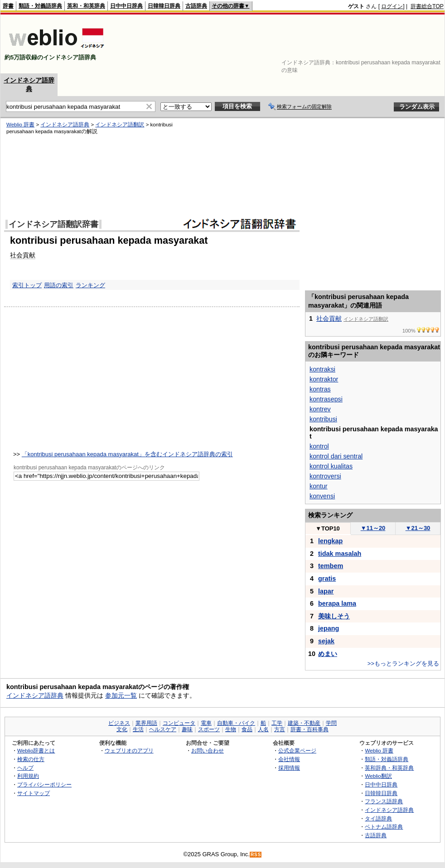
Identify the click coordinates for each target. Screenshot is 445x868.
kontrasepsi (326, 399)
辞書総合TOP (427, 6)
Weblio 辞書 (379, 750)
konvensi (322, 496)
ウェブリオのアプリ (129, 750)
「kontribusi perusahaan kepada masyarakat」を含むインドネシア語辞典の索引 (127, 454)
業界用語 (146, 723)
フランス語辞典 (384, 801)
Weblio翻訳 (378, 776)
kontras (320, 389)
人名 (263, 729)
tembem (331, 566)
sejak (326, 641)
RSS (256, 855)
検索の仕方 (31, 759)
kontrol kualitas (331, 466)
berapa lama (337, 603)
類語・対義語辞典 (40, 6)
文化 (122, 729)
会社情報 (289, 759)
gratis (327, 579)
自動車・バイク (236, 723)
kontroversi (325, 476)
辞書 (8, 6)
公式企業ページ (297, 750)
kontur (319, 486)
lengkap (330, 541)
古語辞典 (196, 6)
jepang (329, 628)
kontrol (319, 446)
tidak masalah (340, 554)
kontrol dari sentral (336, 456)
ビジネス (119, 723)
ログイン (392, 6)
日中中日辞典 (126, 6)
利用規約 (28, 776)
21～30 (418, 528)
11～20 (373, 528)
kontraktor (324, 379)
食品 (247, 729)
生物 (231, 729)
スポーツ (209, 729)
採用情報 (289, 768)
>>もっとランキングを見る (403, 663)
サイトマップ (34, 793)
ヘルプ (25, 768)
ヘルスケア (163, 729)
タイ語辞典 (378, 818)
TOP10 (328, 528)
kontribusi (323, 419)
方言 (280, 729)
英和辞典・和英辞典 (389, 768)
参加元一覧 (121, 695)
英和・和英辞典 (86, 6)
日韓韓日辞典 (164, 6)
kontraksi (322, 369)
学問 (331, 723)
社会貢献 (329, 318)
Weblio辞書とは (36, 750)
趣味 (187, 729)
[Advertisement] (416, 44)
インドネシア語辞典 (35, 695)
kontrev (320, 409)
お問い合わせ (208, 750)
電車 (206, 723)
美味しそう (334, 616)
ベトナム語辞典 (384, 827)
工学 (277, 723)
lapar (326, 591)
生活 (138, 729)
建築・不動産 (304, 723)
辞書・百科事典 (310, 729)
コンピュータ (179, 723)
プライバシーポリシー (44, 784)
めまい (328, 654)
